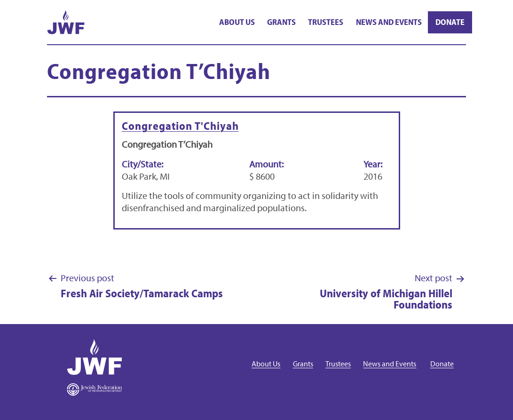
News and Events (389, 22)
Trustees (326, 22)
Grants (281, 22)
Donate (450, 22)
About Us (237, 22)
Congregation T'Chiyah (180, 126)
